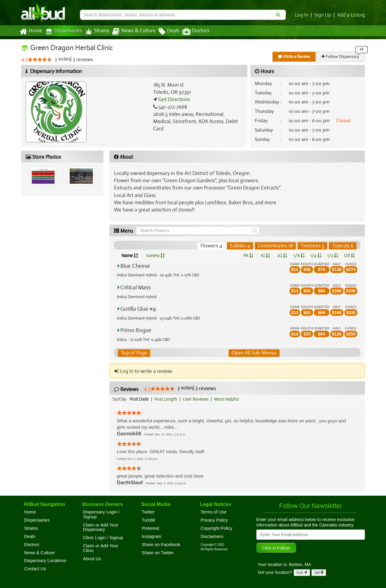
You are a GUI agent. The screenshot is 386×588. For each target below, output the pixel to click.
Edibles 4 (240, 246)
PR (248, 256)
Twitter (148, 512)
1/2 (333, 256)
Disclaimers (212, 536)
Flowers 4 (212, 246)
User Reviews (197, 399)
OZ (350, 256)
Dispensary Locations (45, 561)
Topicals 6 (343, 246)
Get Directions (173, 100)
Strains (95, 32)
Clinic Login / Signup (103, 538)
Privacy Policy (214, 520)
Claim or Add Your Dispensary (101, 527)
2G (282, 256)
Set (319, 572)
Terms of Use (214, 512)
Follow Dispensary (341, 57)
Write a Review (294, 57)
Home (31, 32)
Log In (303, 15)
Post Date (139, 399)
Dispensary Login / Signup (101, 514)
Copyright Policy (217, 528)
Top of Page (134, 353)
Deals (165, 32)
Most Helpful (228, 399)
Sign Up (324, 15)
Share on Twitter (158, 553)
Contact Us (35, 569)
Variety (155, 256)
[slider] (40, 60)
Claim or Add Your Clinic (101, 548)
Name (130, 256)
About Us (92, 559)
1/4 (316, 256)
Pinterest (150, 528)
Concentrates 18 (275, 246)
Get (302, 572)
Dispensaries (62, 32)
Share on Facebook (161, 545)
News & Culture (131, 32)
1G (265, 256)
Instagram (152, 536)
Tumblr (149, 520)
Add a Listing (351, 15)
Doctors (191, 32)
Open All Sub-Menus (254, 353)
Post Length (167, 399)
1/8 (299, 256)
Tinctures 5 (312, 246)
